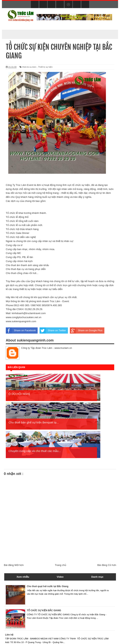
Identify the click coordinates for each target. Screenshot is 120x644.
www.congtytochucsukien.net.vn (24, 317)
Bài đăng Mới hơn (14, 537)
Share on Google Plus (86, 330)
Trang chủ (60, 537)
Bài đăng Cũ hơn (107, 537)
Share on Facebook (21, 330)
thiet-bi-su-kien (29, 67)
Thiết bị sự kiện (45, 67)
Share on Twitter (53, 330)
